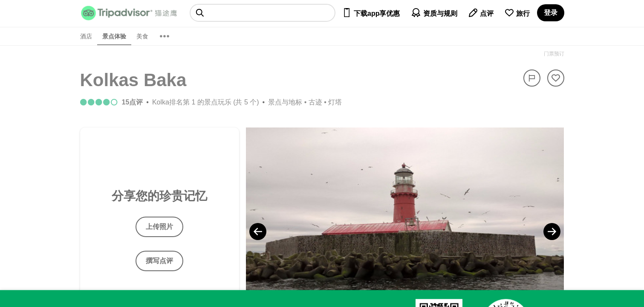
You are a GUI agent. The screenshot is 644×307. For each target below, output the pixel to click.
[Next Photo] (552, 232)
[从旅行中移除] (556, 78)
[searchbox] (263, 13)
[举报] (532, 78)
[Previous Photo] (258, 232)
